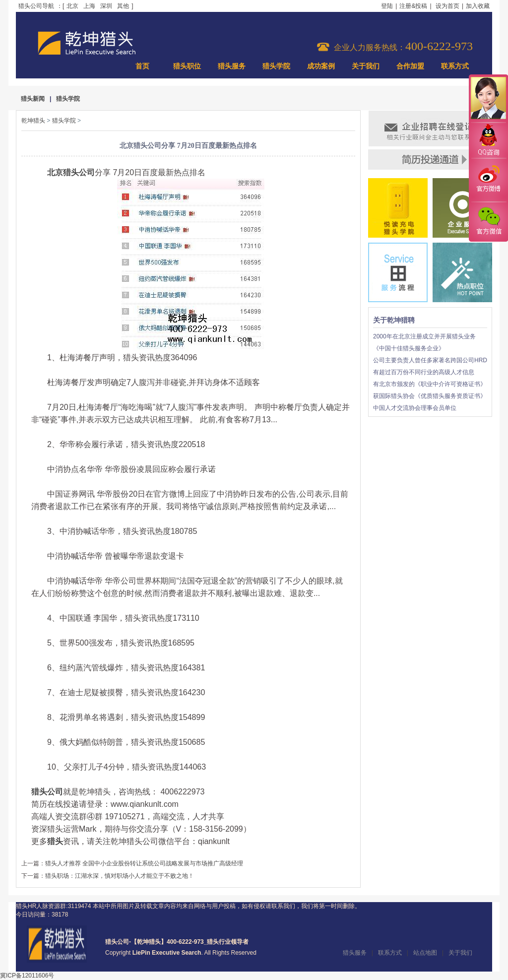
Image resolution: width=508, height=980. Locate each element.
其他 (123, 6)
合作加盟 (410, 66)
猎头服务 (232, 66)
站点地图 (425, 953)
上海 (89, 6)
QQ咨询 (488, 141)
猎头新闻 (33, 99)
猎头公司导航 (36, 6)
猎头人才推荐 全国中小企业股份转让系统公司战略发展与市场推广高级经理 (144, 863)
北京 (72, 6)
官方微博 (488, 180)
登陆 (387, 6)
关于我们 (366, 66)
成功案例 (321, 66)
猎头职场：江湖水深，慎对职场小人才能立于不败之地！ (120, 876)
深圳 (106, 6)
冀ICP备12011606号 (27, 976)
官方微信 (488, 221)
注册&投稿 (413, 6)
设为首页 (447, 6)
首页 (142, 66)
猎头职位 (187, 66)
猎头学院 (276, 66)
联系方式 (455, 66)
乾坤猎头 (33, 121)
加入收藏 (478, 6)
